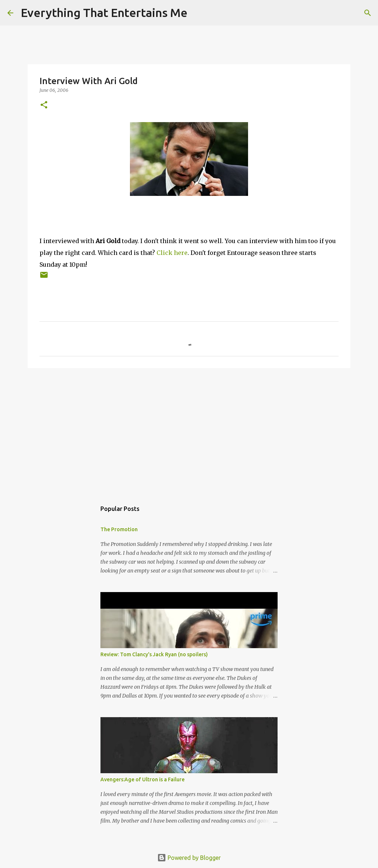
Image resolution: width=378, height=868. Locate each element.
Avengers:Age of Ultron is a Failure (142, 779)
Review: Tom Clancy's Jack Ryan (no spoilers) (154, 654)
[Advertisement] (189, 431)
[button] (44, 105)
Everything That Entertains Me (104, 13)
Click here (172, 253)
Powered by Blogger (189, 858)
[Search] (198, 13)
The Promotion (119, 529)
